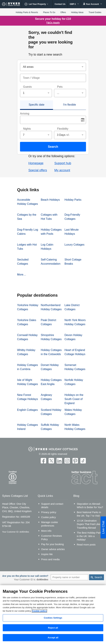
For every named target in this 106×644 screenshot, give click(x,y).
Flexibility (63, 129)
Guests (27, 87)
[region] (53, 615)
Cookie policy (49, 517)
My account (62, 170)
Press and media (50, 559)
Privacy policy (49, 512)
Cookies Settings (53, 618)
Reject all (53, 628)
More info (46, 531)
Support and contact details (52, 506)
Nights (27, 129)
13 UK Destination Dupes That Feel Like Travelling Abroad (88, 524)
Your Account (92, 4)
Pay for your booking (52, 544)
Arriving (25, 114)
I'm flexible (69, 105)
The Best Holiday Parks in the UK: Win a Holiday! (90, 536)
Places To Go (49, 12)
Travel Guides (95, 12)
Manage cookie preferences (50, 524)
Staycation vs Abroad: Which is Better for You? (90, 506)
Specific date (37, 105)
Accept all (53, 638)
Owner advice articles (53, 549)
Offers (63, 12)
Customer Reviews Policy (52, 538)
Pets (60, 87)
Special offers (38, 170)
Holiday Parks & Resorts (27, 12)
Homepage (36, 163)
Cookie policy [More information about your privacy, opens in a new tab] (39, 611)
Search (53, 147)
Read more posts (86, 545)
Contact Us (60, 4)
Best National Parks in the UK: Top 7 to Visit (89, 514)
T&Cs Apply (53, 23)
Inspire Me (47, 554)
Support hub (63, 163)
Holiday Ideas (77, 12)
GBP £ (74, 4)
